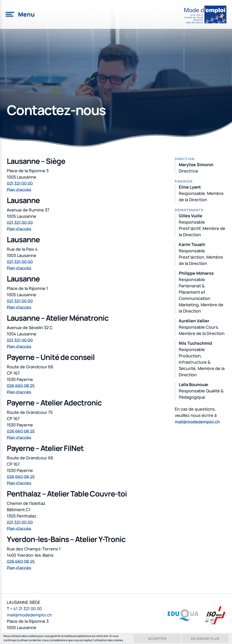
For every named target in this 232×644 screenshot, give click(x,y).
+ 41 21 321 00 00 (26, 609)
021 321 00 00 (20, 183)
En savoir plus (205, 639)
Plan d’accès (19, 190)
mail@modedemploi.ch (197, 422)
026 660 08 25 (21, 386)
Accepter (157, 639)
